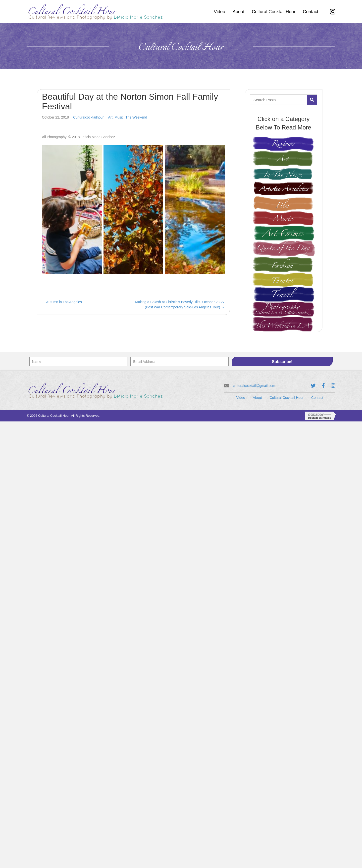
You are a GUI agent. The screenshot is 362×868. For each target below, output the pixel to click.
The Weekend (136, 117)
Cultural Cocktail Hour (287, 398)
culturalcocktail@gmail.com (254, 386)
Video (241, 398)
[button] (282, 362)
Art (110, 117)
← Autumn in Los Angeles (62, 302)
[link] (219, 12)
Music (119, 117)
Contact (317, 398)
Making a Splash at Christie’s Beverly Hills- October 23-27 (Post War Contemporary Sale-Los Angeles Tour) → (180, 304)
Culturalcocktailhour (88, 117)
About (257, 398)
